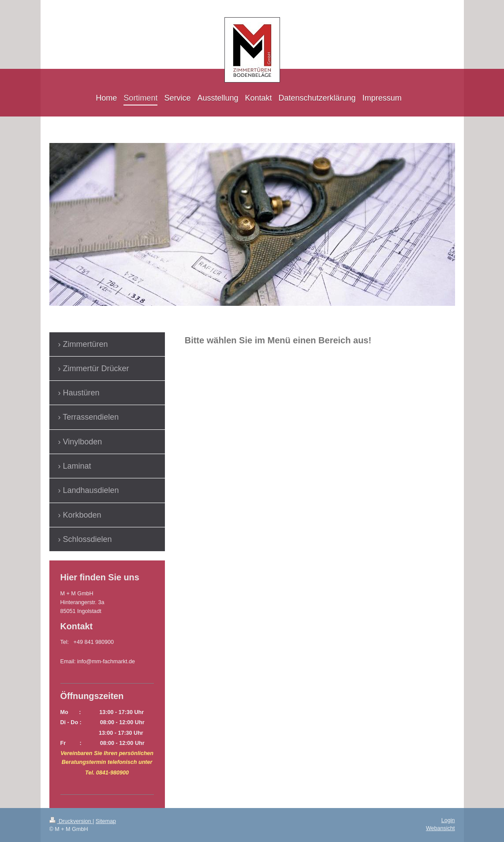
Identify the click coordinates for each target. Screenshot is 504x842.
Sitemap (106, 821)
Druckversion (71, 821)
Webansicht (441, 828)
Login (448, 820)
